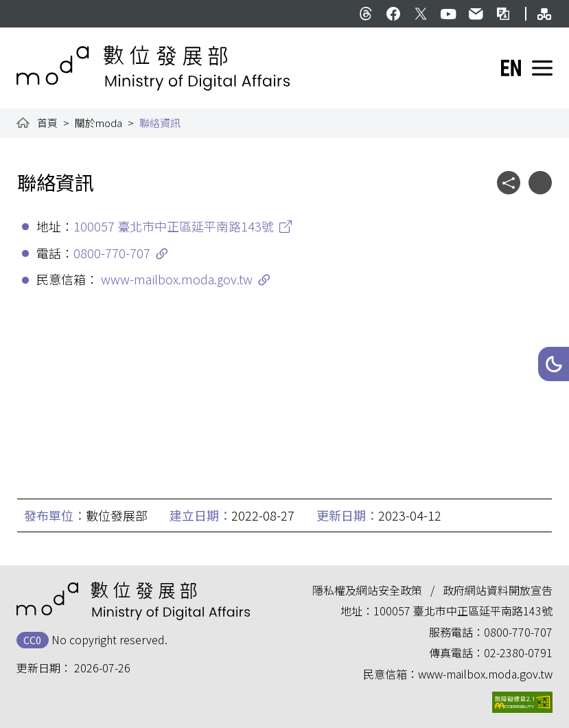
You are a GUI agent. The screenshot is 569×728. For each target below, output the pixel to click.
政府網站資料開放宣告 (498, 590)
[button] (554, 364)
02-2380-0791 (518, 652)
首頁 (47, 123)
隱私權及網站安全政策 (367, 590)
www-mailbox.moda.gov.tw (177, 279)
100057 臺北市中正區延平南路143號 (174, 226)
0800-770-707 (112, 253)
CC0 (32, 640)
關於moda (98, 123)
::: (26, 8)
